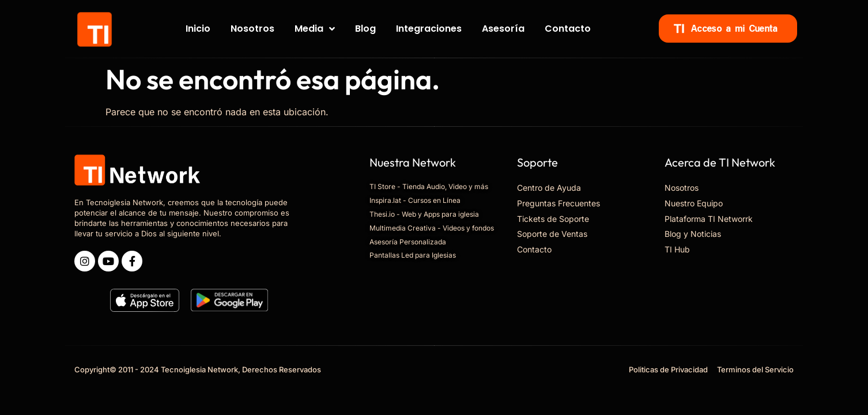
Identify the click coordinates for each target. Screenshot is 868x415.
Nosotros (252, 29)
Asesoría (503, 29)
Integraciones (429, 29)
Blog (365, 29)
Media (315, 29)
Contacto (568, 29)
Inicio (198, 29)
